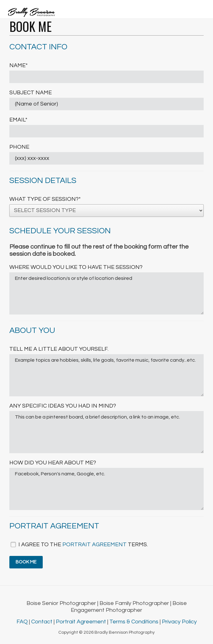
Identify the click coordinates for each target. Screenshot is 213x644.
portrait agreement (94, 545)
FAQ (23, 622)
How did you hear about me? (53, 463)
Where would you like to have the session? (76, 267)
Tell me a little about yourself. (59, 349)
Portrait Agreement (82, 622)
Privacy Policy (179, 622)
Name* (19, 65)
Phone (19, 147)
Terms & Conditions (135, 622)
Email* (18, 120)
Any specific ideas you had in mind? (63, 406)
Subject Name (31, 93)
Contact (42, 622)
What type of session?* (45, 199)
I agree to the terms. (83, 545)
